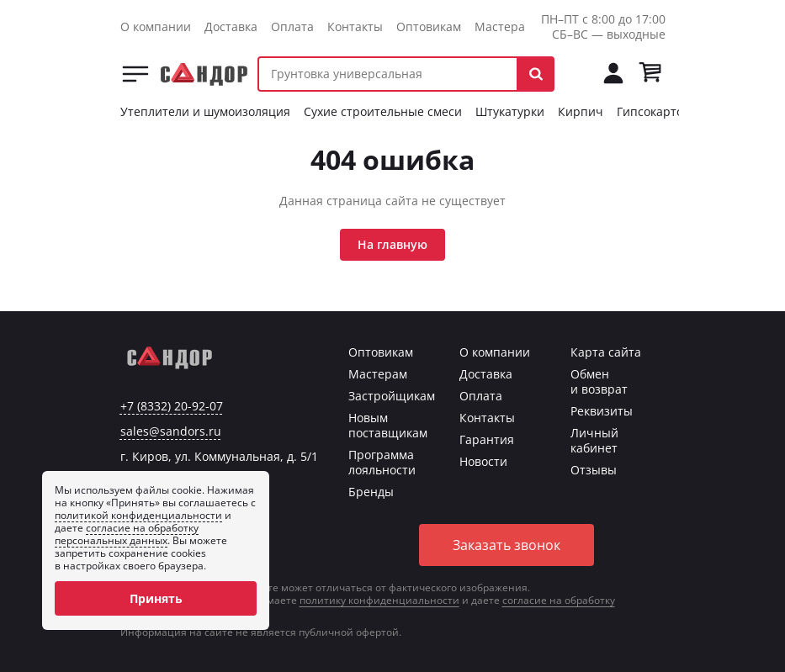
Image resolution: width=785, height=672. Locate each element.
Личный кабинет (594, 440)
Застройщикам (392, 396)
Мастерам (504, 26)
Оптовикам (429, 26)
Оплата (292, 26)
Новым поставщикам (388, 425)
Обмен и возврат (599, 381)
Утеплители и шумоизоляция (205, 111)
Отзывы (594, 470)
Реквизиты (602, 411)
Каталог (135, 74)
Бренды (371, 492)
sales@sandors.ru (171, 431)
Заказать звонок (507, 545)
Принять (156, 598)
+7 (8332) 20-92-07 (172, 406)
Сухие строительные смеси (383, 111)
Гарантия (487, 439)
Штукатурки (510, 111)
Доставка (231, 26)
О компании (156, 26)
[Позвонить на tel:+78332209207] (576, 74)
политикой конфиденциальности (138, 515)
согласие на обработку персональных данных (127, 534)
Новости (483, 461)
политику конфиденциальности (379, 600)
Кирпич (581, 111)
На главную (392, 244)
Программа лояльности (382, 462)
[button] (536, 74)
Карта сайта (606, 352)
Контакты (355, 26)
